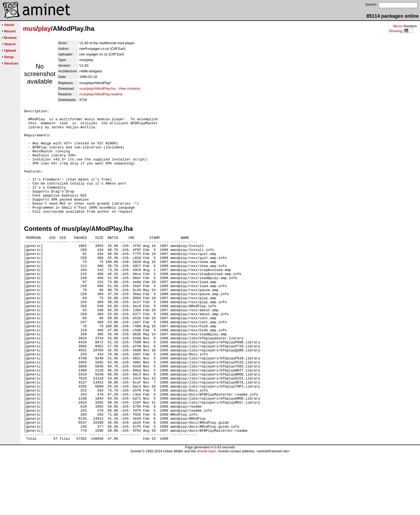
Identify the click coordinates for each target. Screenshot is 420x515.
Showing (395, 31)
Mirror (397, 26)
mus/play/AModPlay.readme (101, 94)
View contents (130, 89)
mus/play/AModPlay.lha (97, 89)
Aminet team (206, 513)
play (44, 29)
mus (30, 29)
